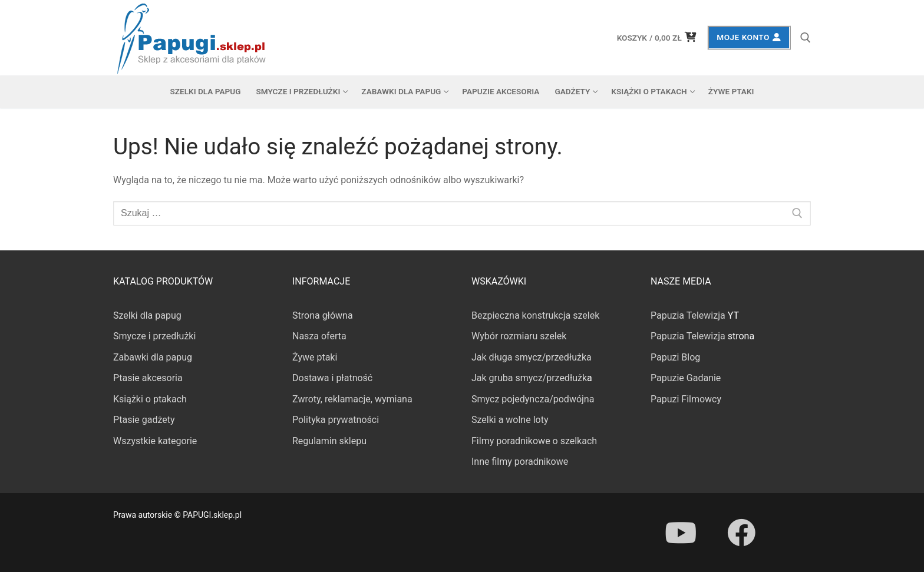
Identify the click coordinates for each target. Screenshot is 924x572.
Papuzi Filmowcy (686, 399)
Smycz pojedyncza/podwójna (533, 399)
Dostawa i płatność (332, 378)
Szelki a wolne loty (510, 420)
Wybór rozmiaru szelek (519, 336)
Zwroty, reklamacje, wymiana (352, 399)
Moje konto (749, 37)
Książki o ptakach (150, 399)
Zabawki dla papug (153, 357)
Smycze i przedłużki (154, 336)
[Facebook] (741, 533)
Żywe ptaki (315, 357)
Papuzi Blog (675, 357)
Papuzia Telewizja (688, 315)
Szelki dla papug (147, 315)
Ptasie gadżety (144, 420)
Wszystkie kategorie (155, 441)
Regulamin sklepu (329, 441)
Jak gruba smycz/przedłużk (529, 378)
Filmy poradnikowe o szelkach (534, 441)
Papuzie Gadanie (686, 378)
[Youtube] (681, 533)
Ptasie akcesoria (148, 378)
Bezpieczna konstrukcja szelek (535, 315)
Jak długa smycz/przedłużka (532, 357)
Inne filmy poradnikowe (520, 462)
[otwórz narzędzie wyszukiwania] (806, 38)
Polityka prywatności (336, 420)
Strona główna (323, 315)
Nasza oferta (319, 336)
